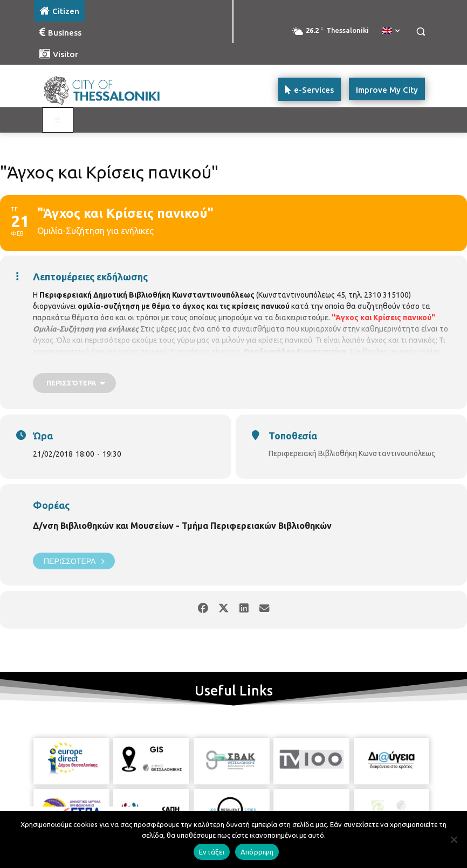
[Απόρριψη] (454, 839)
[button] (420, 32)
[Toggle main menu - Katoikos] (58, 120)
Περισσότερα (74, 561)
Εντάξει (212, 852)
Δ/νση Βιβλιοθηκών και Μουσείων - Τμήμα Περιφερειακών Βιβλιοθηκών (182, 526)
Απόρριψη (257, 852)
